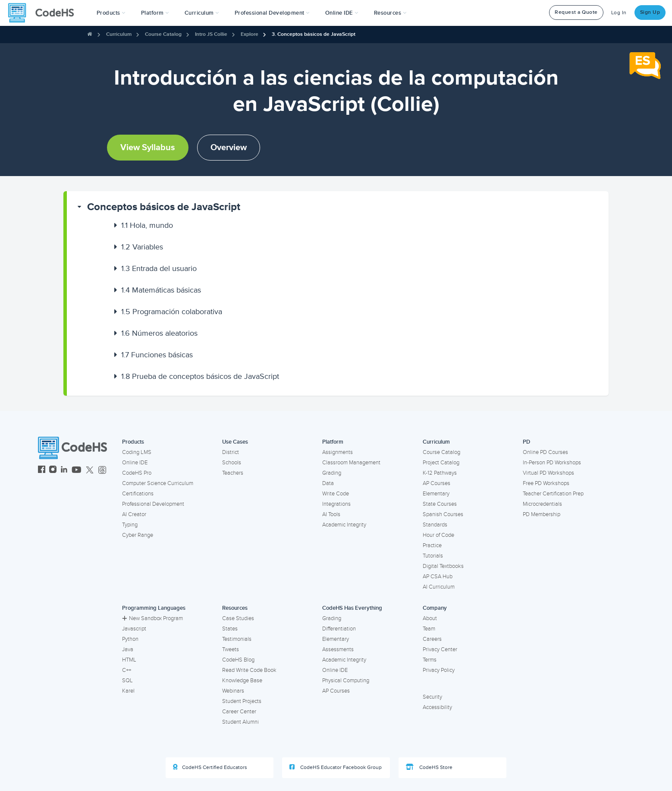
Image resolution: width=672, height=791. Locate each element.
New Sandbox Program (152, 618)
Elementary (436, 494)
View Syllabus (148, 148)
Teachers (233, 473)
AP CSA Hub (438, 577)
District (231, 452)
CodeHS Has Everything (352, 608)
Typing (130, 525)
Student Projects (242, 701)
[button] (111, 13)
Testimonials (237, 639)
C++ (127, 670)
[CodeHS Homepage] (44, 13)
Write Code (336, 494)
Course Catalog (163, 34)
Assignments (338, 452)
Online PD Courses (545, 452)
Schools (232, 463)
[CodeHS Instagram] (53, 471)
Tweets (231, 649)
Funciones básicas (157, 355)
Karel (128, 691)
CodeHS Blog (238, 660)
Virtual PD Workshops (548, 473)
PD (526, 442)
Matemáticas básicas (161, 290)
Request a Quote (576, 12)
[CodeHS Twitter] (90, 471)
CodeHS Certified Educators (210, 767)
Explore (250, 34)
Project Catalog (441, 463)
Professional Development (153, 504)
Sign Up (650, 12)
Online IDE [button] (342, 13)
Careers (432, 639)
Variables (142, 247)
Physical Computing (346, 681)
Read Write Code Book (249, 670)
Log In (619, 13)
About (430, 618)
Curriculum (119, 34)
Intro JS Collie (211, 34)
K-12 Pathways (440, 473)
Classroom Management (351, 463)
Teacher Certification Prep (553, 494)
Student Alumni (240, 722)
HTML (129, 660)
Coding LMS (137, 452)
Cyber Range (138, 535)
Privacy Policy (439, 670)
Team (429, 629)
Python (130, 639)
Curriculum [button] (202, 13)
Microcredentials (542, 504)
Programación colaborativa (172, 312)
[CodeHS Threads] (102, 471)
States (230, 629)
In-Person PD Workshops (552, 463)
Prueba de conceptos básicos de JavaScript (200, 376)
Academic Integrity (344, 525)
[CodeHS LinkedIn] (64, 471)
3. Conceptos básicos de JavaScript (314, 34)
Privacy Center (440, 649)
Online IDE (135, 463)
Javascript (134, 629)
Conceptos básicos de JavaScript (164, 207)
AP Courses (436, 483)
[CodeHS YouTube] (77, 471)
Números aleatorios (159, 333)
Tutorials (433, 556)
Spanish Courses (443, 514)
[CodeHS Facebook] (42, 471)
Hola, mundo (147, 225)
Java (128, 649)
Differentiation (339, 629)
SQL (127, 681)
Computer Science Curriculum (158, 483)
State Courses (440, 504)
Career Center (239, 712)
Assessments (338, 649)
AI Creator (134, 514)
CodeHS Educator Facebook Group (336, 767)
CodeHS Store (429, 767)
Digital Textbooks (443, 566)
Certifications (138, 494)
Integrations (336, 504)
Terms (430, 660)
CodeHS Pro (137, 473)
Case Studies (238, 618)
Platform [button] (155, 13)
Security (432, 697)
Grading (332, 473)
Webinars (233, 691)
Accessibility (437, 707)
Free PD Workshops (546, 483)
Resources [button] (390, 13)
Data (328, 483)
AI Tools (331, 514)
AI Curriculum (439, 587)
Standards (435, 525)
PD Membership (542, 514)
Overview (229, 148)
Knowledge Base (242, 681)
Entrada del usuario (159, 268)
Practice (432, 545)
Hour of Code (438, 535)
